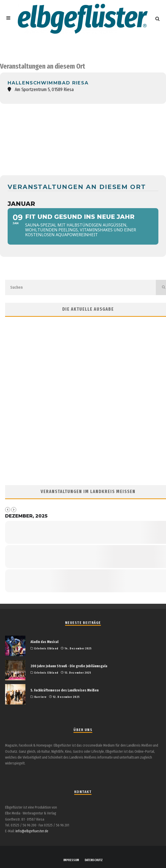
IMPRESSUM (71, 860)
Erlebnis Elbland (46, 649)
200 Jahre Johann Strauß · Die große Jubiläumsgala (69, 666)
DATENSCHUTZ (94, 860)
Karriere (40, 697)
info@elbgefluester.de (32, 831)
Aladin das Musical (44, 642)
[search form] (80, 287)
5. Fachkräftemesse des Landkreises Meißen (65, 690)
